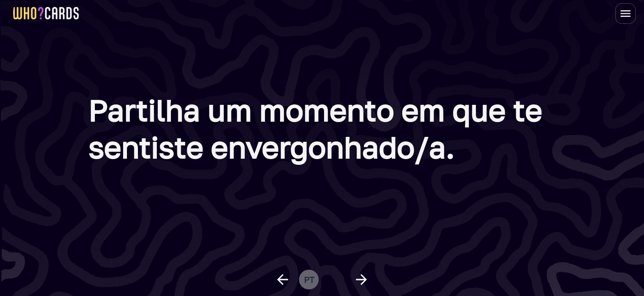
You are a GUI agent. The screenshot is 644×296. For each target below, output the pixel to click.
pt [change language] (309, 280)
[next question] (361, 280)
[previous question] (283, 280)
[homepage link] (46, 13)
